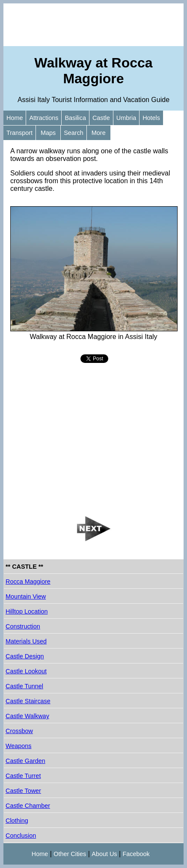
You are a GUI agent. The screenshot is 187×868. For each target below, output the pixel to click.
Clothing (17, 821)
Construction (23, 626)
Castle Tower (23, 791)
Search (74, 133)
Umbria (126, 118)
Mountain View (26, 596)
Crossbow (19, 731)
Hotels (151, 118)
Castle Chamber (28, 806)
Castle (101, 118)
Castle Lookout (26, 671)
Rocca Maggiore (28, 582)
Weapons (19, 746)
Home (15, 118)
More (99, 133)
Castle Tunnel (24, 686)
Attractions (44, 118)
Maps (48, 133)
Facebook (136, 854)
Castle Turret (23, 776)
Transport (19, 133)
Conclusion (21, 836)
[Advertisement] (93, 25)
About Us (104, 854)
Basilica (75, 118)
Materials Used (26, 641)
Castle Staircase (28, 701)
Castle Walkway (27, 716)
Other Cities (70, 854)
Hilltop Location (27, 611)
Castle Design (25, 656)
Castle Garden (25, 761)
